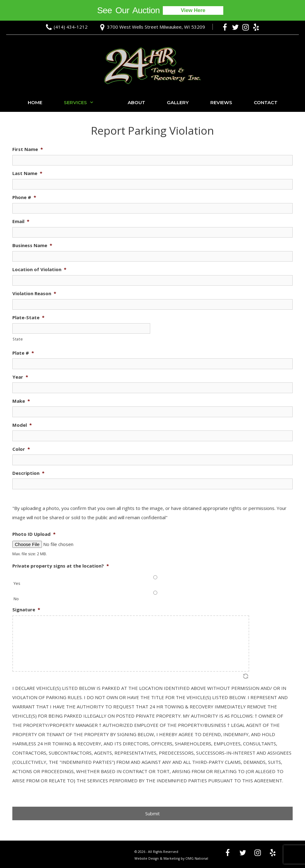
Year (20, 377)
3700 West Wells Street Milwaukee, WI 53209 (156, 27)
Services (85, 103)
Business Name (32, 245)
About (136, 102)
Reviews (221, 102)
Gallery (178, 102)
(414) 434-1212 (71, 27)
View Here (193, 10)
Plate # (23, 353)
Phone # (24, 197)
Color (21, 449)
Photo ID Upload (34, 534)
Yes (17, 583)
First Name (28, 149)
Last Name (27, 173)
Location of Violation (39, 269)
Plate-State (28, 318)
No (16, 599)
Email (21, 221)
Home (35, 102)
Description (28, 473)
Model (22, 425)
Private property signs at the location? (61, 566)
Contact (266, 102)
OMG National (197, 858)
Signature (26, 610)
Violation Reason (34, 293)
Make (21, 401)
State (18, 339)
